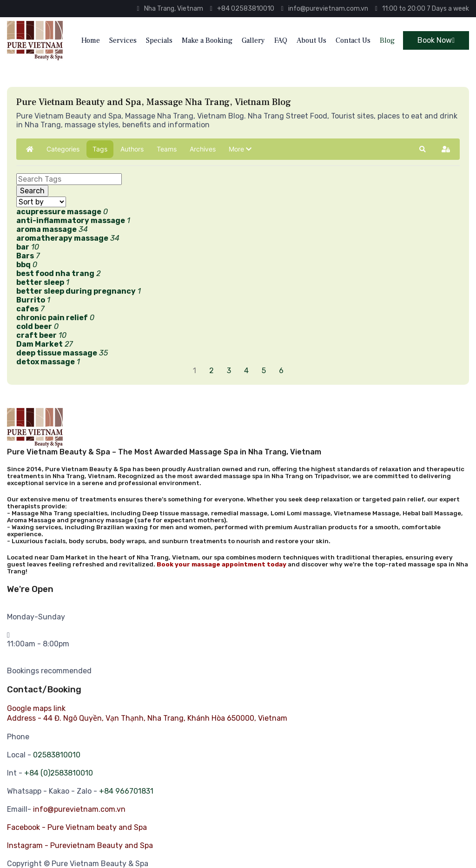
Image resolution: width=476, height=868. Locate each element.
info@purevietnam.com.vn (325, 9)
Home (91, 40)
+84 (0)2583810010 (59, 773)
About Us (311, 40)
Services (123, 40)
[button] (240, 149)
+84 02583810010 (242, 9)
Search (32, 191)
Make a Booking (207, 40)
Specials (159, 40)
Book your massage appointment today (221, 564)
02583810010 (57, 755)
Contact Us (353, 40)
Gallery (253, 40)
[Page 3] (230, 371)
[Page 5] (265, 371)
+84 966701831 (126, 791)
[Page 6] (282, 371)
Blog (387, 40)
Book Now (436, 40)
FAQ (281, 40)
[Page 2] (212, 371)
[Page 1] (195, 371)
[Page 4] (247, 371)
